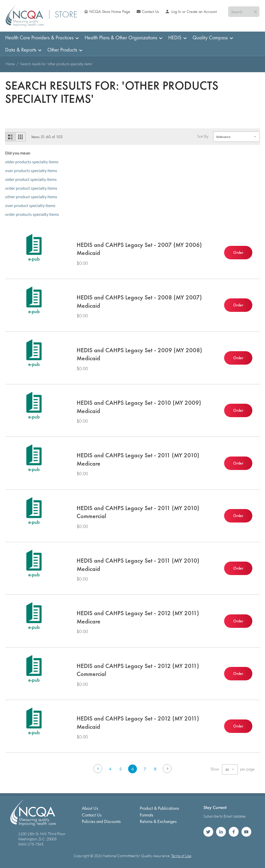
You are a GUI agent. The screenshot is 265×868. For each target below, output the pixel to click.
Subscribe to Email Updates (224, 816)
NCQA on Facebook (234, 832)
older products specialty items (32, 162)
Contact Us (150, 12)
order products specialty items (32, 214)
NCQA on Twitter (208, 832)
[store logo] (25, 15)
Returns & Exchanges (158, 821)
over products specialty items (31, 170)
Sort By (203, 137)
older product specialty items (31, 179)
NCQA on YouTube (246, 832)
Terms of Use (181, 856)
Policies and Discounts (101, 821)
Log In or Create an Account (193, 12)
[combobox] (244, 12)
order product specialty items (31, 188)
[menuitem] (40, 38)
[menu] (132, 44)
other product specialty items (31, 197)
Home (11, 64)
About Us (90, 808)
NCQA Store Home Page (110, 12)
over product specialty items (30, 205)
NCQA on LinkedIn (221, 832)
